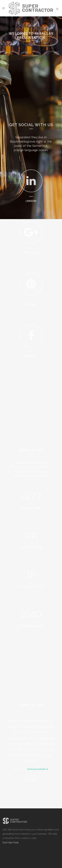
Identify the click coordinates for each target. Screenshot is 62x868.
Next (34, 787)
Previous (28, 787)
